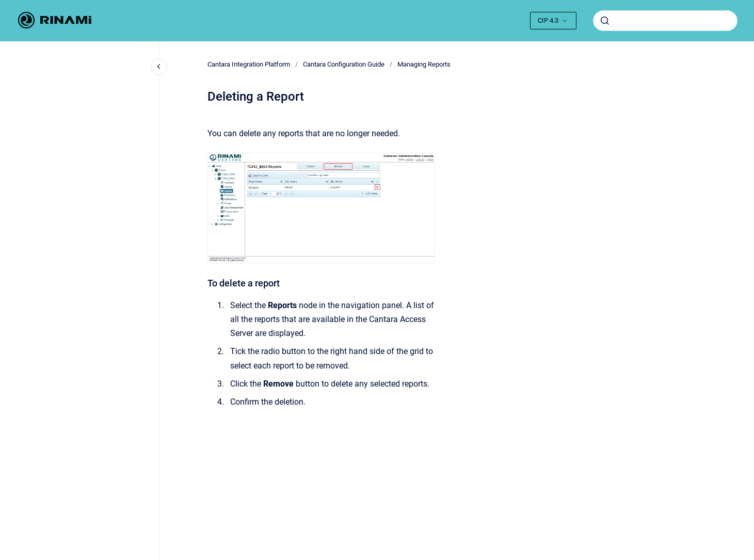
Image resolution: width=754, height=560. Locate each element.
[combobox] (665, 21)
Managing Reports (424, 64)
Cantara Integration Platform (249, 64)
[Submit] (605, 21)
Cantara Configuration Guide (344, 64)
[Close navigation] (159, 67)
